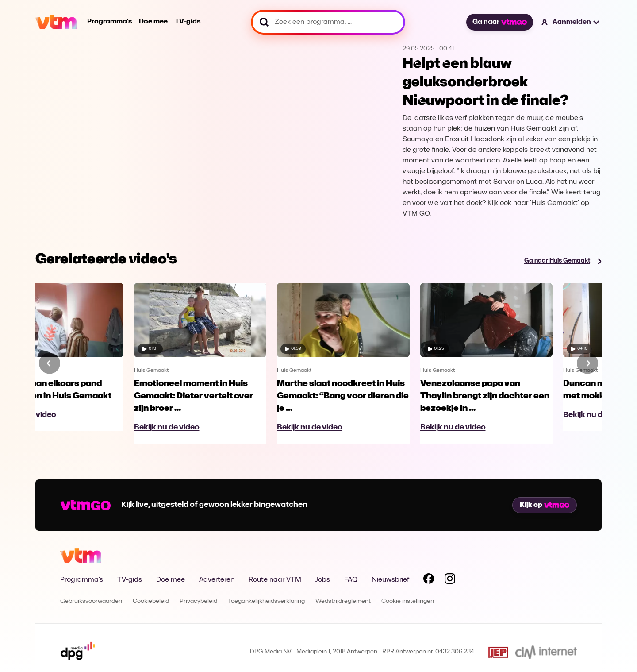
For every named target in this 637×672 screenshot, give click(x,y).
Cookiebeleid (151, 601)
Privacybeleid (198, 601)
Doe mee (153, 22)
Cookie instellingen (408, 601)
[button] (571, 22)
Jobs (323, 580)
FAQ (351, 580)
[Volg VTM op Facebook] (429, 580)
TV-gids (188, 22)
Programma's (109, 22)
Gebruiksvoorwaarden (91, 601)
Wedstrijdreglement (343, 601)
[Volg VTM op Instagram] (450, 580)
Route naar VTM (275, 580)
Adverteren (217, 580)
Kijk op (545, 505)
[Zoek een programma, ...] (328, 22)
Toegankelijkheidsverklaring (266, 601)
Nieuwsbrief (390, 580)
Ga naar (499, 22)
